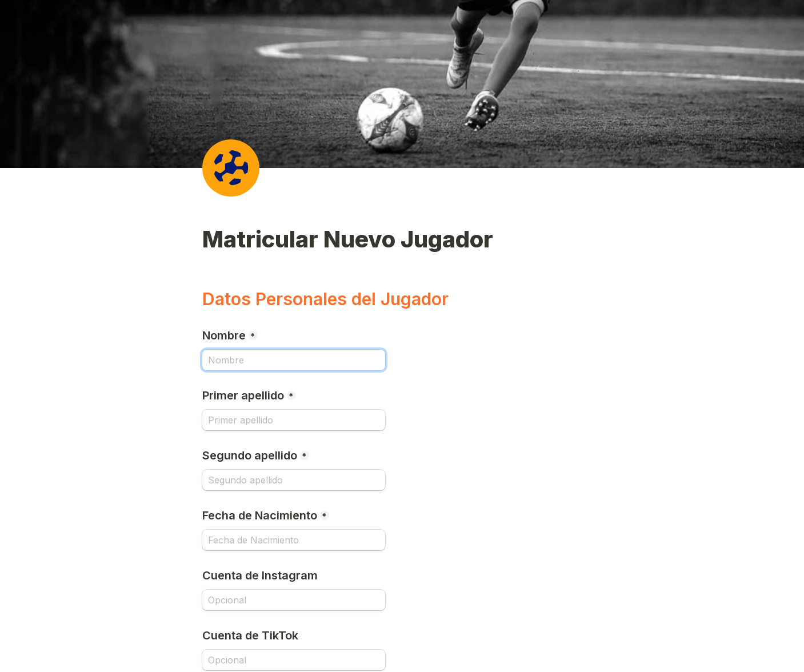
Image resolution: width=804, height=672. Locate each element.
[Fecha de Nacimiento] (294, 540)
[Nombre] (294, 360)
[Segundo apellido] (294, 480)
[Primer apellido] (294, 420)
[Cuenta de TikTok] (294, 660)
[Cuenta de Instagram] (294, 600)
